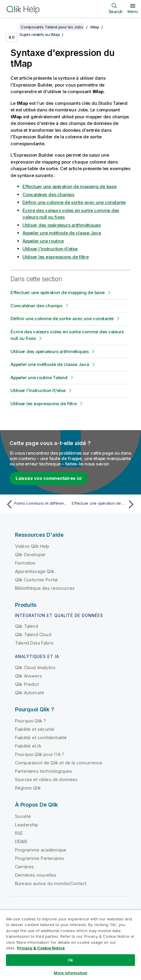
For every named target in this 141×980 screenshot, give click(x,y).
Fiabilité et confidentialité (41, 738)
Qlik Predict (27, 684)
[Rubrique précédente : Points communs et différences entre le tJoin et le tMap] (37, 504)
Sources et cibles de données (46, 779)
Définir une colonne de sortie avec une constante (74, 202)
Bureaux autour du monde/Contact (51, 883)
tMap (95, 27)
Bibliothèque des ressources (45, 588)
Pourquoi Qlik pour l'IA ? (40, 754)
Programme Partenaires (40, 858)
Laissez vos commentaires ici (49, 478)
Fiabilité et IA (28, 746)
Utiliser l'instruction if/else (50, 249)
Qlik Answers (28, 676)
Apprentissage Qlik (35, 571)
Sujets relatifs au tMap (40, 34)
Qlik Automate (30, 693)
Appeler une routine (43, 241)
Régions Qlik (28, 788)
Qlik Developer (30, 555)
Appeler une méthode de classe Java (62, 233)
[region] (70, 945)
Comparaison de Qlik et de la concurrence (59, 763)
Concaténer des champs (48, 195)
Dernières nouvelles (36, 875)
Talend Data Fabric (34, 643)
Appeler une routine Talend (39, 378)
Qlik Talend (27, 626)
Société (23, 816)
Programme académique (41, 850)
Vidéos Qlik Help (32, 546)
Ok (70, 960)
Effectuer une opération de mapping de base (70, 186)
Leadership (27, 825)
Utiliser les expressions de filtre (56, 257)
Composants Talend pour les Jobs (52, 27)
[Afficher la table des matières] (12, 27)
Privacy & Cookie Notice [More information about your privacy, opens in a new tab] (41, 948)
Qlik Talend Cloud (33, 635)
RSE (19, 833)
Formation (25, 563)
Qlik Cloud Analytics (35, 667)
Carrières (24, 867)
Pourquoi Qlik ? (30, 721)
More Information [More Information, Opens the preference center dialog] (70, 973)
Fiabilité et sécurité (35, 729)
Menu (133, 11)
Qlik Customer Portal (36, 580)
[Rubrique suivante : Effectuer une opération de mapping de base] (104, 504)
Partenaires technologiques (43, 771)
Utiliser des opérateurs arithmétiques (62, 225)
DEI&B (21, 841)
